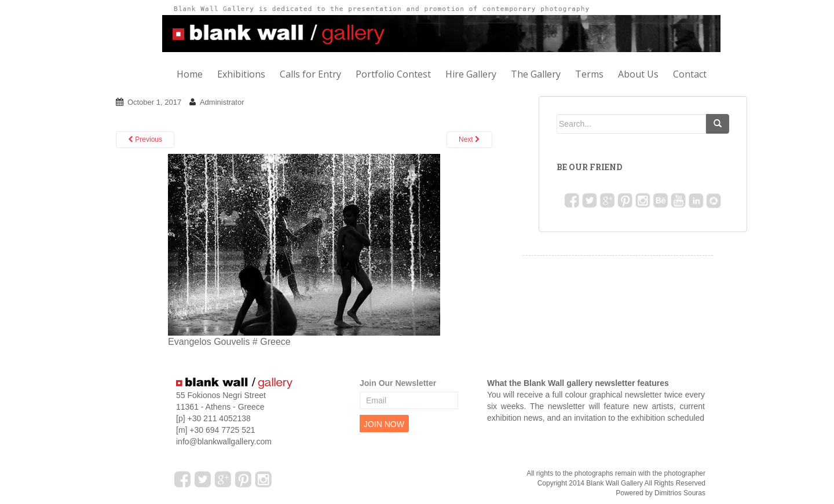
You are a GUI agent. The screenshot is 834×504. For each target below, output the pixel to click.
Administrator (222, 102)
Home (190, 74)
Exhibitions (241, 74)
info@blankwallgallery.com (224, 442)
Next (469, 139)
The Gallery (536, 74)
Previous (145, 139)
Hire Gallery (471, 74)
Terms (589, 74)
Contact (690, 74)
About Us (638, 74)
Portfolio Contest (393, 74)
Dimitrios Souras (680, 493)
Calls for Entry (310, 74)
